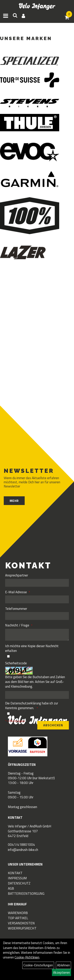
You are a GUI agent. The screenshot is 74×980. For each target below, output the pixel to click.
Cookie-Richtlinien (27, 957)
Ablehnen (63, 965)
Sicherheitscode (16, 663)
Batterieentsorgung (26, 894)
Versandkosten (21, 923)
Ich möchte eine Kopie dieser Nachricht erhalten (32, 648)
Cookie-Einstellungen (38, 965)
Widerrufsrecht (22, 928)
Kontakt (15, 873)
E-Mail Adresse (16, 592)
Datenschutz (19, 883)
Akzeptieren (61, 972)
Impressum (17, 878)
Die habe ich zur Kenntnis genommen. (32, 706)
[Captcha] (37, 695)
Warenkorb (18, 913)
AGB (11, 888)
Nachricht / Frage (17, 625)
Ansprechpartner (17, 575)
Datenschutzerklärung (26, 703)
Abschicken (53, 725)
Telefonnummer (16, 609)
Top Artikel (18, 918)
